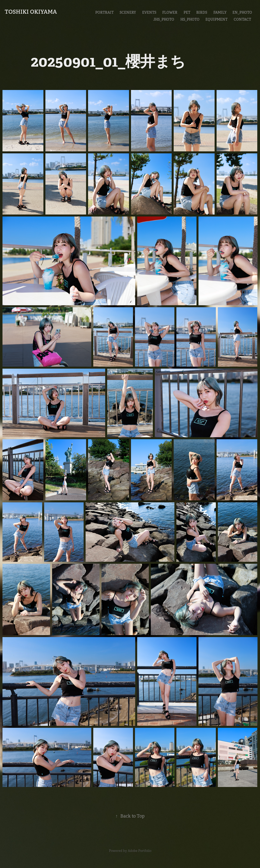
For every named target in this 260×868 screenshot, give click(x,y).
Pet (187, 12)
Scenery (128, 12)
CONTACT (242, 19)
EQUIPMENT (216, 19)
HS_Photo (190, 19)
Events (149, 12)
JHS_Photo (164, 19)
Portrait (104, 12)
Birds (202, 12)
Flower (170, 12)
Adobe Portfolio (140, 851)
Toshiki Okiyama (31, 12)
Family (220, 12)
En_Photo (242, 12)
